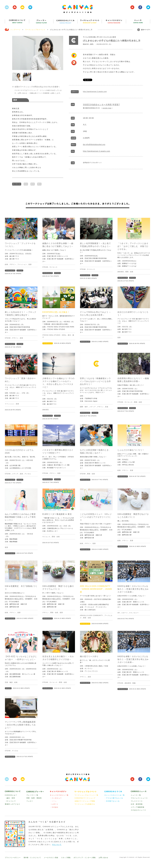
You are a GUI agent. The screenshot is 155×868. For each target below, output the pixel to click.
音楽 (107, 406)
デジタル (28, 474)
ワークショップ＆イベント (35, 30)
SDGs (64, 335)
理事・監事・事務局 (34, 798)
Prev (15, 53)
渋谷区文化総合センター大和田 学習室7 (101, 105)
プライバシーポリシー (13, 857)
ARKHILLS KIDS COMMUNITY (91, 615)
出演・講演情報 (137, 804)
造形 (30, 264)
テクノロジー (134, 613)
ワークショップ (10, 270)
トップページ (15, 30)
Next (60, 53)
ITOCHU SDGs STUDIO (51, 335)
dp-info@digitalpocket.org (94, 144)
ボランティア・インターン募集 (85, 857)
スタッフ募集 (66, 857)
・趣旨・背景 (10, 798)
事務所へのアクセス (12, 804)
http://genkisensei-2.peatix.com (95, 92)
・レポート (54, 804)
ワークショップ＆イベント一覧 (86, 795)
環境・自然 (129, 271)
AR (119, 613)
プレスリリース (137, 801)
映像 (134, 683)
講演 (33, 184)
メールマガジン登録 (51, 857)
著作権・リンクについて (32, 857)
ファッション (22, 264)
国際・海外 (84, 406)
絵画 (6, 264)
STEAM (45, 267)
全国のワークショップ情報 (85, 801)
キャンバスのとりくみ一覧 (115, 795)
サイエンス (53, 267)
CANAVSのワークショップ (85, 798)
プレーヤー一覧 (32, 795)
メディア (93, 406)
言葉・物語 (9, 682)
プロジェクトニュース (139, 798)
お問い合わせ (103, 857)
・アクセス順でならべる (114, 798)
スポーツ (124, 613)
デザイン (13, 264)
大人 (26, 184)
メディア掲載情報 (138, 807)
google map (107, 108)
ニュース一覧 (136, 795)
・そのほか (54, 807)
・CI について (10, 801)
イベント (20, 270)
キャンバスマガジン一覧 (59, 795)
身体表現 (121, 271)
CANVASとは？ (11, 795)
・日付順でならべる (112, 801)
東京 (39, 184)
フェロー (30, 801)
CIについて (57, 844)
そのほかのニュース (138, 810)
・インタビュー (56, 798)
